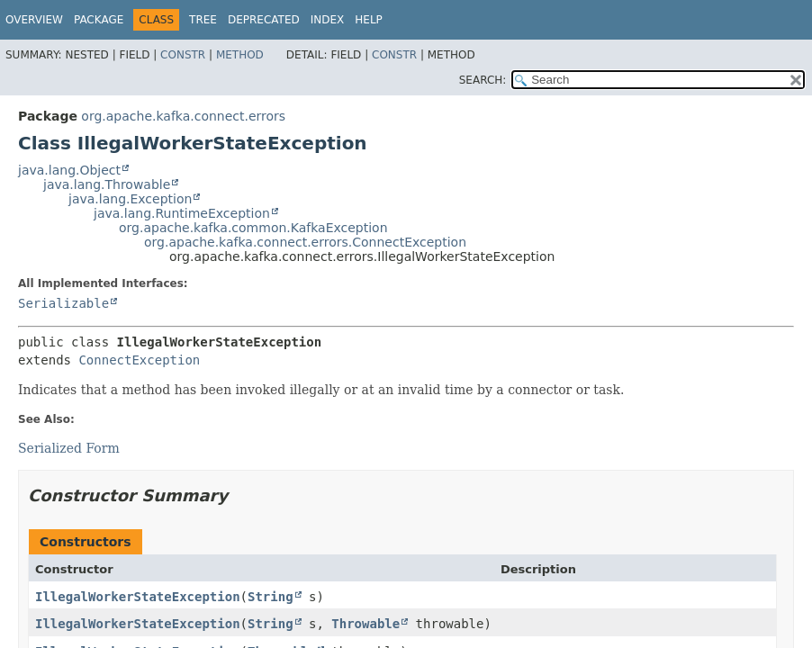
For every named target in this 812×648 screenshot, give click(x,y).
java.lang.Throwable (107, 184)
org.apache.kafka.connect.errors (183, 116)
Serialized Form (69, 448)
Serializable (63, 303)
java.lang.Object (69, 170)
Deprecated (264, 20)
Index (328, 20)
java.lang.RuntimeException (182, 213)
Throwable (365, 624)
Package (99, 20)
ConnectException (139, 360)
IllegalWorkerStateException (138, 597)
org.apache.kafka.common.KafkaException (253, 228)
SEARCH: (483, 80)
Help (369, 20)
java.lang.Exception (130, 199)
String (271, 597)
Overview (34, 20)
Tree (203, 20)
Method (240, 55)
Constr (183, 55)
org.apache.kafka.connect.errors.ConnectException (305, 242)
